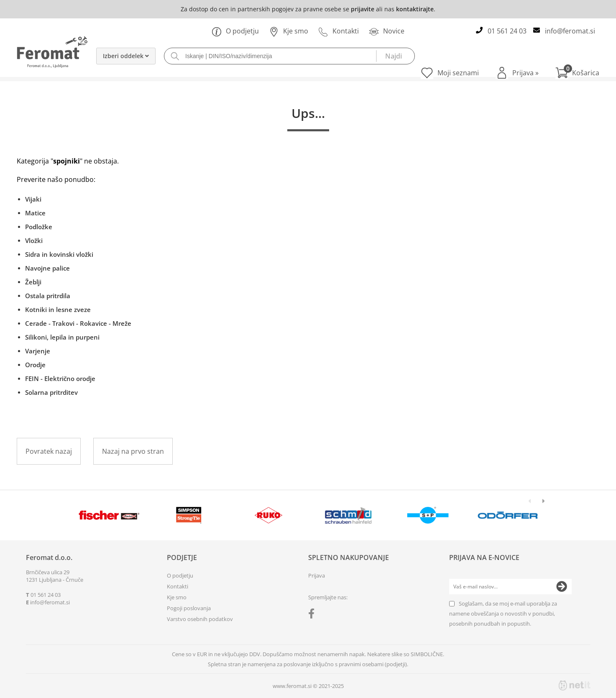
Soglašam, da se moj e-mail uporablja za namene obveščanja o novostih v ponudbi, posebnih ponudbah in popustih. (503, 614)
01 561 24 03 (507, 31)
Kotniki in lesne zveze (58, 309)
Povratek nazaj (49, 451)
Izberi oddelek (126, 56)
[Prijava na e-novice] (562, 587)
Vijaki (33, 199)
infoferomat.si (570, 31)
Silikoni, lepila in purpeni (62, 337)
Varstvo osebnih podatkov (200, 619)
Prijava (525, 73)
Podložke (39, 227)
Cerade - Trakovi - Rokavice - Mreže (78, 323)
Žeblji (33, 282)
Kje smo (289, 31)
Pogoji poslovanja (189, 608)
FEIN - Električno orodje (60, 378)
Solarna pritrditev (51, 392)
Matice (35, 213)
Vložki (34, 240)
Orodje (35, 365)
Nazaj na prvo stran (133, 451)
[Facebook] (313, 615)
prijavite (363, 9)
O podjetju (235, 31)
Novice (387, 31)
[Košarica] (577, 73)
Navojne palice (47, 268)
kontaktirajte (415, 9)
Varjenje (38, 351)
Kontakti (339, 31)
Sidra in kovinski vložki (59, 254)
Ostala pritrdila (48, 296)
